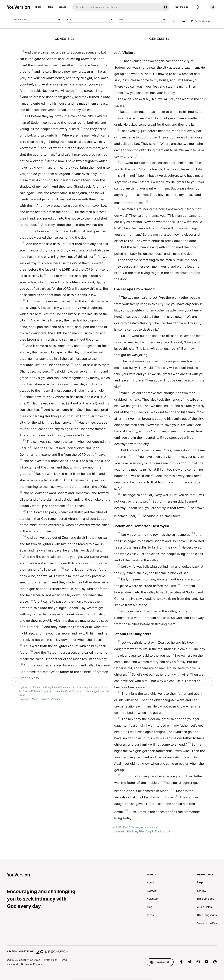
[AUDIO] (173, 21)
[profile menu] (210, 7)
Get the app (182, 7)
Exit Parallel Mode (201, 21)
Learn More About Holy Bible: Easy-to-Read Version (142, 831)
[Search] (117, 7)
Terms (64, 960)
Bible (38, 7)
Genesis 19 (38, 20)
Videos (62, 7)
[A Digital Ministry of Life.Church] (112, 950)
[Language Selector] (197, 7)
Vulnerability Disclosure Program (25, 964)
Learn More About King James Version (40, 699)
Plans (50, 7)
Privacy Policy (50, 960)
